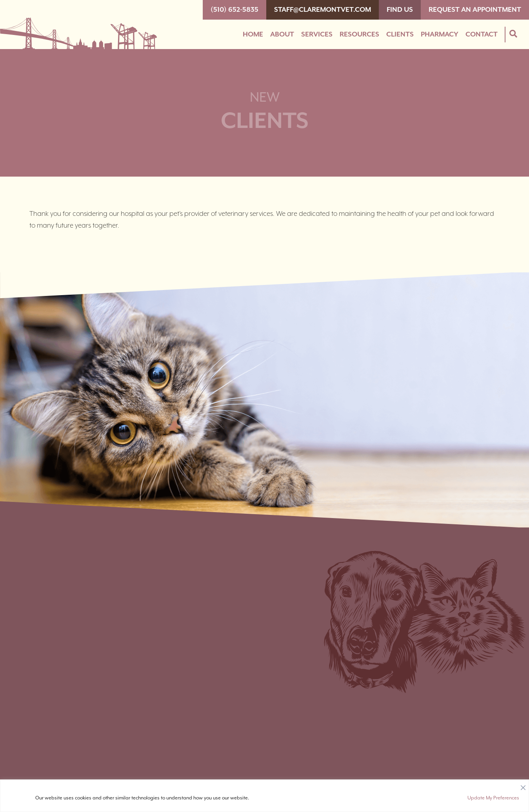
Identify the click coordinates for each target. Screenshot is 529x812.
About (282, 35)
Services (317, 35)
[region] (264, 796)
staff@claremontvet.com (323, 10)
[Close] (523, 786)
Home (253, 35)
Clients (400, 35)
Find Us (400, 10)
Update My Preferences (493, 798)
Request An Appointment (475, 10)
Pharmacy (440, 35)
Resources (359, 35)
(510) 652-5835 (235, 10)
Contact (482, 35)
